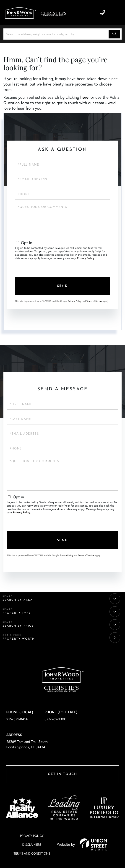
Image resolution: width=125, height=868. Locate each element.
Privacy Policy (86, 258)
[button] (114, 34)
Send (62, 286)
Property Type (17, 613)
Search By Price (18, 626)
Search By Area (18, 600)
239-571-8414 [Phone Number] (102, 13)
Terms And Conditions (32, 853)
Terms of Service (94, 301)
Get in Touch (62, 774)
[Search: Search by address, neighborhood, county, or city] (57, 34)
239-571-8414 (17, 719)
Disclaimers (32, 844)
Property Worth (19, 639)
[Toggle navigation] (117, 13)
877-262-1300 (55, 719)
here (84, 97)
